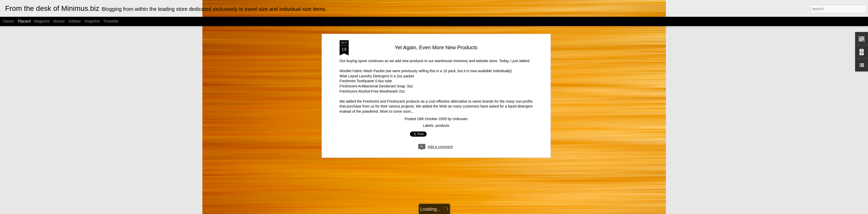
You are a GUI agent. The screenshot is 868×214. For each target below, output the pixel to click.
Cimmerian (440, 211)
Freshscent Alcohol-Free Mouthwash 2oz (372, 32)
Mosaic (59, 21)
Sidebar (75, 21)
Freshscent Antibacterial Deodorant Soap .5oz (376, 27)
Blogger (470, 211)
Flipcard (24, 21)
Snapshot (92, 21)
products (442, 66)
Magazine (42, 21)
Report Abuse (484, 211)
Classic (8, 21)
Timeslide (111, 21)
